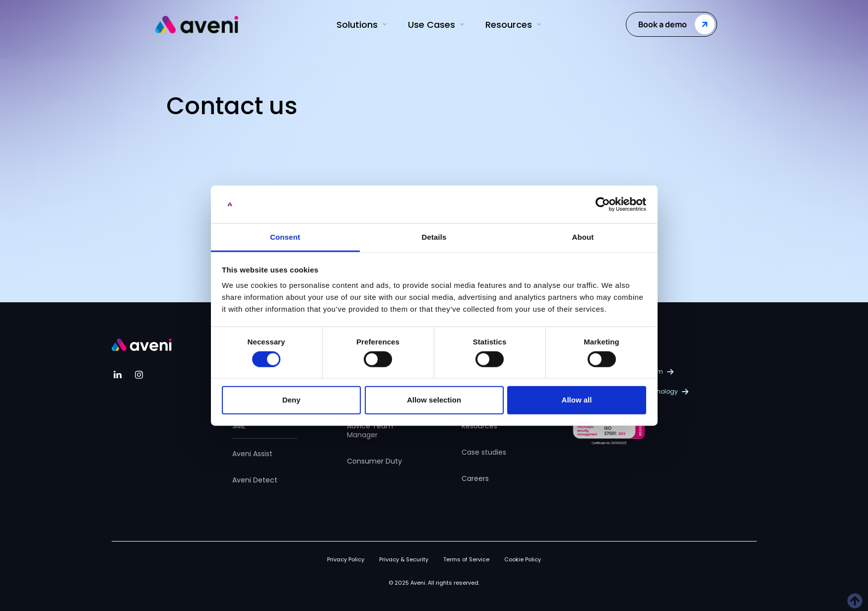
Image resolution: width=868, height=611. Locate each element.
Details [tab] (434, 237)
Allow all (577, 400)
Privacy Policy (346, 559)
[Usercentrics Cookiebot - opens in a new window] (603, 204)
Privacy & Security (404, 559)
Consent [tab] (285, 237)
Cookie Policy (523, 559)
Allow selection (434, 400)
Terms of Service (466, 559)
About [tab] (583, 237)
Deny (292, 400)
